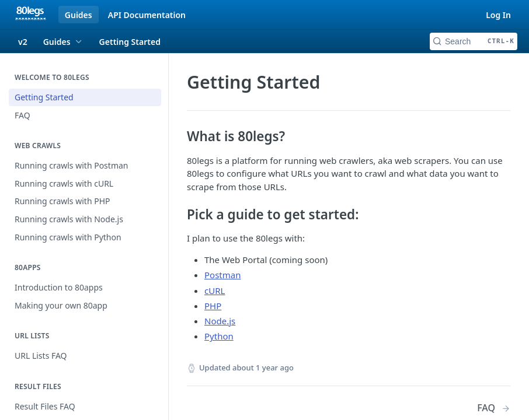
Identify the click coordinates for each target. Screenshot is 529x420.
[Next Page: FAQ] (494, 408)
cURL (215, 290)
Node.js (220, 321)
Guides (79, 15)
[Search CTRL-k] (474, 41)
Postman (222, 275)
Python (219, 336)
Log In (498, 15)
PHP (213, 306)
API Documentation (147, 15)
